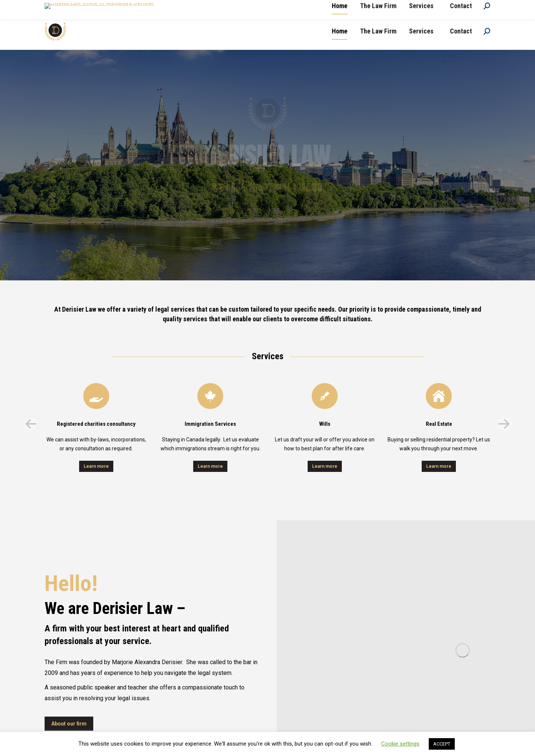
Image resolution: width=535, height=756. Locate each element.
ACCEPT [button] (442, 744)
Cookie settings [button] (400, 744)
